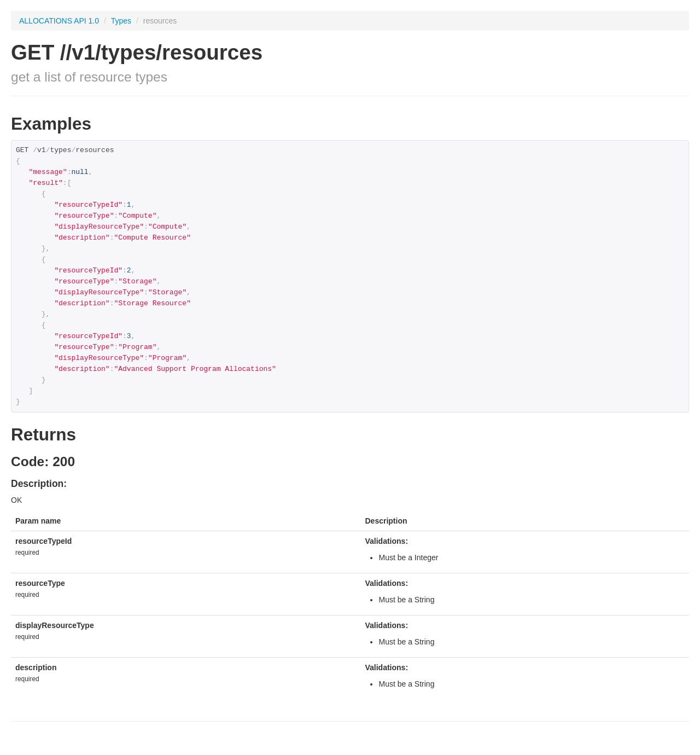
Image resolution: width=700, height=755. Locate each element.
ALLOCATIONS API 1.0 (59, 21)
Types (122, 21)
